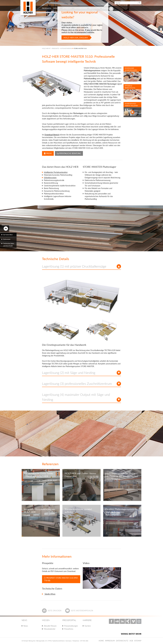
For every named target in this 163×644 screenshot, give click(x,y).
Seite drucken (55, 611)
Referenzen (7, 239)
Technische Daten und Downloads (9, 245)
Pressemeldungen (71, 626)
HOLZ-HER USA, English (76, 38)
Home (101, 641)
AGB (131, 641)
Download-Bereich (52, 135)
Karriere (88, 626)
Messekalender (50, 629)
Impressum (110, 641)
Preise (48, 153)
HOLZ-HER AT (46, 48)
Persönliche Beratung (69, 153)
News (26, 626)
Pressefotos (69, 629)
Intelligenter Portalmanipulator (56, 172)
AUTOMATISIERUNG (66, 48)
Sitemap (138, 641)
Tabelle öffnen (50, 594)
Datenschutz (122, 641)
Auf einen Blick (8, 235)
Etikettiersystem (50, 178)
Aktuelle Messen (50, 626)
